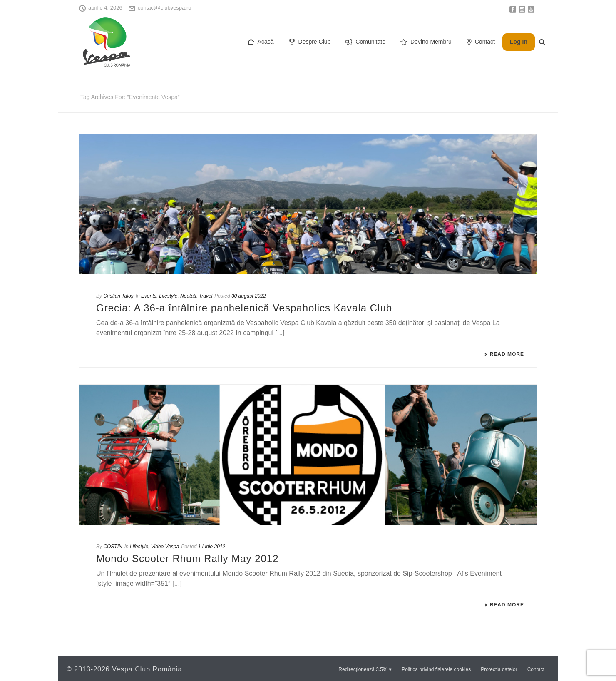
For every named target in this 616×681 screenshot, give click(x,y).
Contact (481, 42)
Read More (504, 354)
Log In (519, 42)
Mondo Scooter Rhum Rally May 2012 (188, 558)
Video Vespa (165, 547)
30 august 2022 (249, 296)
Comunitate (365, 42)
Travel (206, 296)
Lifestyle (168, 296)
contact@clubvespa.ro (165, 8)
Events (149, 296)
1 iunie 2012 (212, 547)
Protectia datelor (499, 669)
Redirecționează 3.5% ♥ (365, 669)
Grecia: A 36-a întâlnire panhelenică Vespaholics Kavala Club (244, 308)
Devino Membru (426, 42)
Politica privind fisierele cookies (436, 669)
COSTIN (113, 547)
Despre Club (310, 42)
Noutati (188, 296)
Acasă (261, 42)
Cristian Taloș (118, 296)
